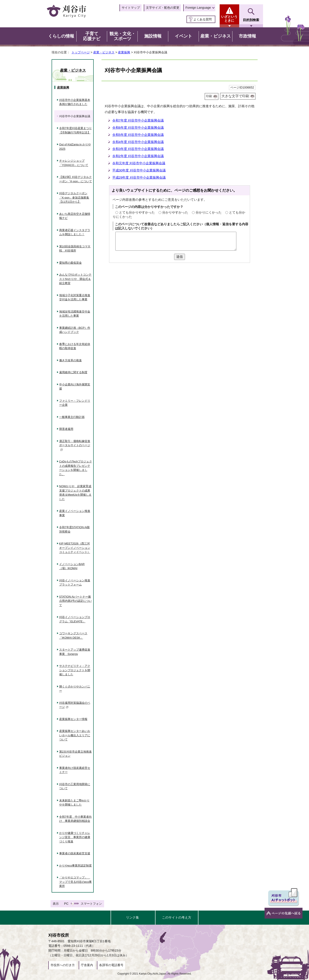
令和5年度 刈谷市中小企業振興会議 (138, 135)
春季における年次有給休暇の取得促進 (75, 346)
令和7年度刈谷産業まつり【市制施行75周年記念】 (75, 130)
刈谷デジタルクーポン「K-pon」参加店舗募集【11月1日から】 (74, 197)
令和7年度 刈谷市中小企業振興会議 (138, 120)
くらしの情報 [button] (61, 36)
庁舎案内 (87, 965)
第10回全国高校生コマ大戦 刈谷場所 (75, 249)
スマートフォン (91, 904)
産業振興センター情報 (73, 719)
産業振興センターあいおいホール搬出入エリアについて (75, 735)
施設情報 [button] (153, 36)
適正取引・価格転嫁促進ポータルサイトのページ (75, 445)
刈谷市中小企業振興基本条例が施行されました (75, 102)
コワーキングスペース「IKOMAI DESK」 (73, 636)
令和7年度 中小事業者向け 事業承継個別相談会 (75, 819)
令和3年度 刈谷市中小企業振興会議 (138, 149)
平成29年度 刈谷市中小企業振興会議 (139, 177)
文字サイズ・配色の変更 (163, 8)
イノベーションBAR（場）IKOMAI (72, 566)
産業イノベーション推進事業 (75, 513)
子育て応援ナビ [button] (92, 36)
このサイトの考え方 (177, 917)
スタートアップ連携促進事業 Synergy (75, 652)
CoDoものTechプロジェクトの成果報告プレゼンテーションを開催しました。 (76, 468)
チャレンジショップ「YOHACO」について (74, 163)
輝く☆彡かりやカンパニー (75, 689)
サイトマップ (131, 8)
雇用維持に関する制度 (73, 372)
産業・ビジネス (104, 52)
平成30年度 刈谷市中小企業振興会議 (139, 170)
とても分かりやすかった (137, 212)
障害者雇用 (66, 429)
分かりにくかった (209, 212)
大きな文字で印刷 (235, 96)
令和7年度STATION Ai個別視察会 (74, 529)
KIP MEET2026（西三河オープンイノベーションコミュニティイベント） (75, 548)
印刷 (209, 96)
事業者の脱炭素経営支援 (75, 853)
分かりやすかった (175, 212)
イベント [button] (183, 36)
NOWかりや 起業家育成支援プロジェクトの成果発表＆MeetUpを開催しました (75, 493)
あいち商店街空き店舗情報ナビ (75, 216)
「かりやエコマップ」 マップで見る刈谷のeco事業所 (76, 882)
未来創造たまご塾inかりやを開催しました (74, 803)
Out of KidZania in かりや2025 (75, 147)
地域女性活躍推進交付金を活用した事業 (75, 314)
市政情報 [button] (247, 36)
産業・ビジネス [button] (216, 36)
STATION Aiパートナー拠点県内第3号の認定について (75, 601)
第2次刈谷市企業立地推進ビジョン (75, 754)
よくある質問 (203, 19)
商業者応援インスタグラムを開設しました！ (75, 232)
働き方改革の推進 (70, 360)
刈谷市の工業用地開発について (75, 786)
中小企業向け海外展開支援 (75, 387)
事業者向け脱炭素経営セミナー (75, 770)
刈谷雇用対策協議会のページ (75, 705)
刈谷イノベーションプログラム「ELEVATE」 (75, 619)
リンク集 (132, 917)
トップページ (81, 52)
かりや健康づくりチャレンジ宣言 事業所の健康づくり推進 (75, 837)
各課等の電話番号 (111, 965)
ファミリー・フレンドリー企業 (75, 403)
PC (66, 904)
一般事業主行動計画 (72, 417)
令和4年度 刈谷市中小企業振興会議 (138, 142)
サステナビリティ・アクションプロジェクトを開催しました (75, 670)
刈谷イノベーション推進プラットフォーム (75, 583)
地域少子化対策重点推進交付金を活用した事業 (75, 297)
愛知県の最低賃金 (70, 263)
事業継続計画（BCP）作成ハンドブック (75, 330)
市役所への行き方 (63, 965)
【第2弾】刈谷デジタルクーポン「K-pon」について (76, 179)
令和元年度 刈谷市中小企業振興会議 (139, 163)
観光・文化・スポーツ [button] (123, 36)
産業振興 (124, 52)
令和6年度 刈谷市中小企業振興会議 (138, 127)
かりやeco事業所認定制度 (76, 866)
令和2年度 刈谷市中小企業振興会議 (138, 156)
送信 (180, 257)
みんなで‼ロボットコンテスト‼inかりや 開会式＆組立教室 (75, 279)
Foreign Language (198, 8)
